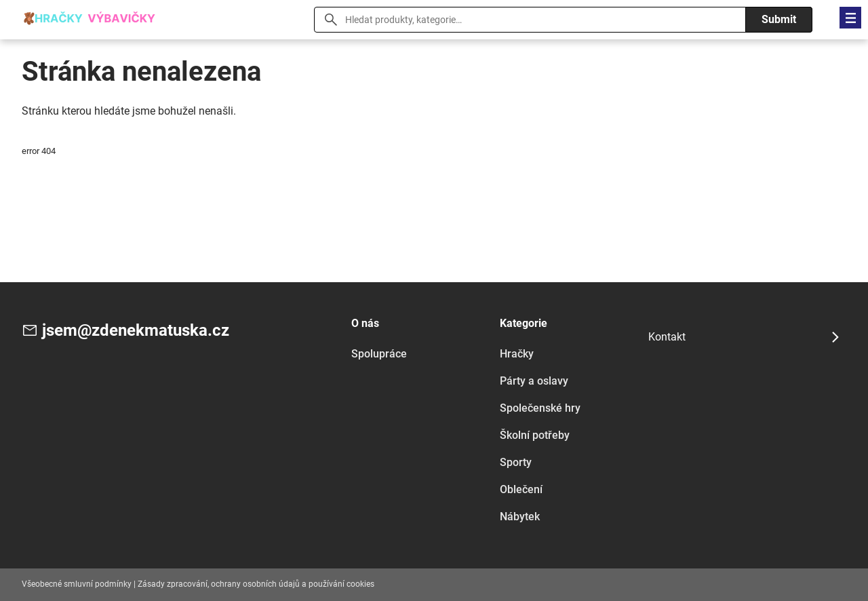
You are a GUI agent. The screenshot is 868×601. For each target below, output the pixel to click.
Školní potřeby (535, 435)
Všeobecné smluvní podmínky (77, 584)
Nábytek (520, 517)
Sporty (516, 462)
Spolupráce (379, 354)
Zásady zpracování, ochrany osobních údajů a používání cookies (256, 584)
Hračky (517, 354)
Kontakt (667, 337)
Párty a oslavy (534, 381)
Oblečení (521, 489)
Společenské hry (540, 408)
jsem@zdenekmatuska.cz (136, 330)
